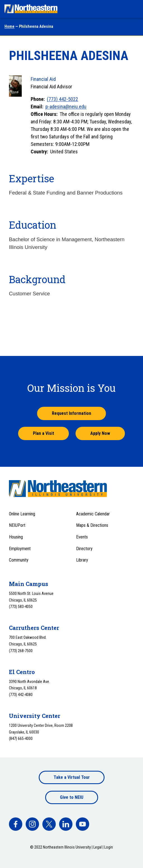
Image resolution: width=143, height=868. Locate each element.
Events (82, 537)
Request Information (71, 413)
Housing (16, 537)
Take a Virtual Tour (72, 777)
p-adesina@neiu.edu (66, 107)
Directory (84, 549)
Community (19, 560)
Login (109, 847)
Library (82, 560)
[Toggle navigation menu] (134, 9)
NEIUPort (17, 525)
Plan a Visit (43, 433)
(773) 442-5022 (62, 99)
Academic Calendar (93, 514)
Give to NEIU (72, 797)
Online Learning (22, 514)
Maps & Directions (92, 525)
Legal (98, 847)
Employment (20, 549)
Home (9, 26)
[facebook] (16, 824)
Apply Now (100, 433)
